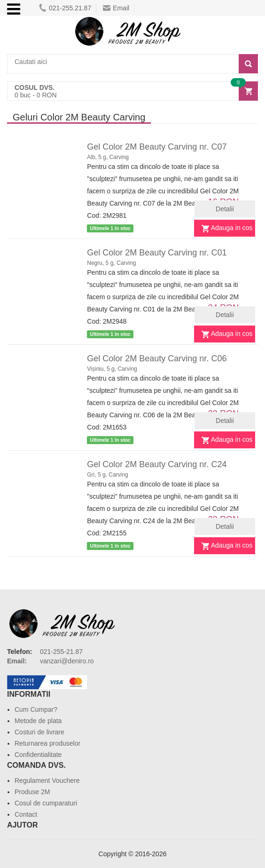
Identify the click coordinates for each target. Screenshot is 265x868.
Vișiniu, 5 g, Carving (112, 369)
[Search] (248, 64)
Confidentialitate (38, 755)
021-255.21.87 (65, 8)
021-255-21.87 (61, 652)
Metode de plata (38, 721)
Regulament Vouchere (47, 780)
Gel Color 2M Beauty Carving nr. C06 (157, 358)
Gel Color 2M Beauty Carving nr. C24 (157, 464)
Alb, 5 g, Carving (108, 157)
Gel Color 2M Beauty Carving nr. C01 (157, 253)
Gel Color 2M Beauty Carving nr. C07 (157, 147)
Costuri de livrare (39, 732)
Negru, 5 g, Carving (111, 263)
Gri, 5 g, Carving (107, 475)
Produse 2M (32, 792)
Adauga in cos (232, 228)
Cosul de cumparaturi (46, 803)
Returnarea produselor (47, 743)
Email (116, 8)
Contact (26, 814)
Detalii (225, 209)
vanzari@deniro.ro (67, 661)
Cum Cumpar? (36, 709)
